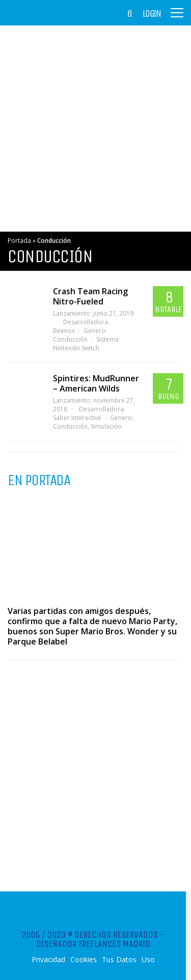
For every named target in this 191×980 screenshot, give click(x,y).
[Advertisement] (95, 129)
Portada (19, 241)
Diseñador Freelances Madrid (93, 944)
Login (152, 14)
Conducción (70, 339)
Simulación (106, 426)
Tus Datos (119, 960)
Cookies (84, 960)
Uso (148, 960)
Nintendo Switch (76, 348)
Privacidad (48, 960)
